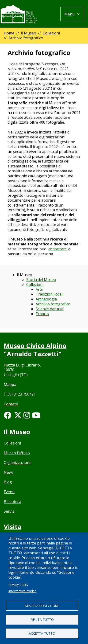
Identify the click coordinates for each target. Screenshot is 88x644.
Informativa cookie (22, 591)
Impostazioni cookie (42, 606)
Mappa (10, 385)
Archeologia (46, 299)
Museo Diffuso (17, 453)
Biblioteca (12, 502)
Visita (13, 527)
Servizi (10, 511)
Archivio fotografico (53, 304)
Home (9, 33)
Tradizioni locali (50, 294)
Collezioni (51, 33)
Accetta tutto (42, 633)
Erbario (42, 314)
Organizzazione (18, 463)
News (9, 472)
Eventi (9, 492)
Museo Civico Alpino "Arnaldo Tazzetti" (35, 350)
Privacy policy (18, 585)
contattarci (58, 249)
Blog (8, 482)
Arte (39, 289)
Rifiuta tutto (42, 620)
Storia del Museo (41, 280)
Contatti (11, 404)
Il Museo (29, 33)
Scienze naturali (50, 309)
